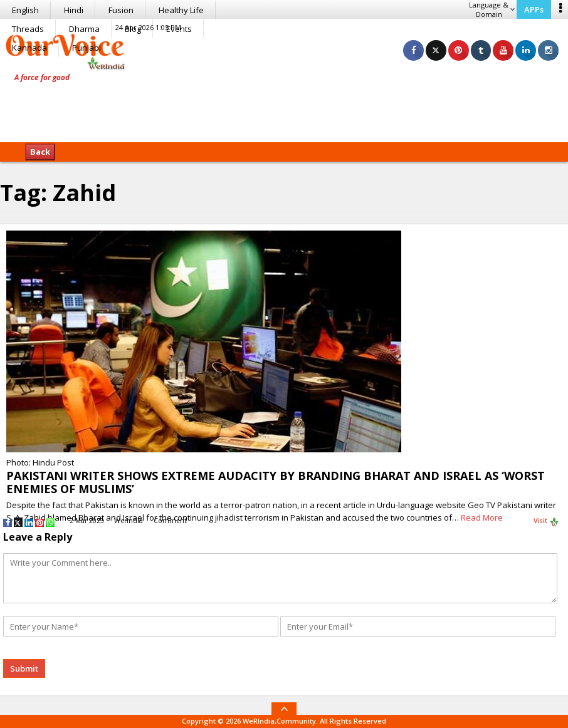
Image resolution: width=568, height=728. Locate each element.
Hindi (74, 10)
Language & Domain (492, 9)
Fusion (121, 10)
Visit (546, 521)
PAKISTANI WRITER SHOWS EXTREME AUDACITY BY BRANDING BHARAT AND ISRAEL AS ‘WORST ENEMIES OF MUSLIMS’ (276, 482)
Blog (133, 29)
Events (179, 29)
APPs (534, 9)
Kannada (29, 48)
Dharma (84, 29)
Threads (28, 29)
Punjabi (87, 48)
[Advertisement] (284, 103)
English (25, 10)
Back (40, 152)
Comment (170, 521)
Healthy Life (181, 10)
